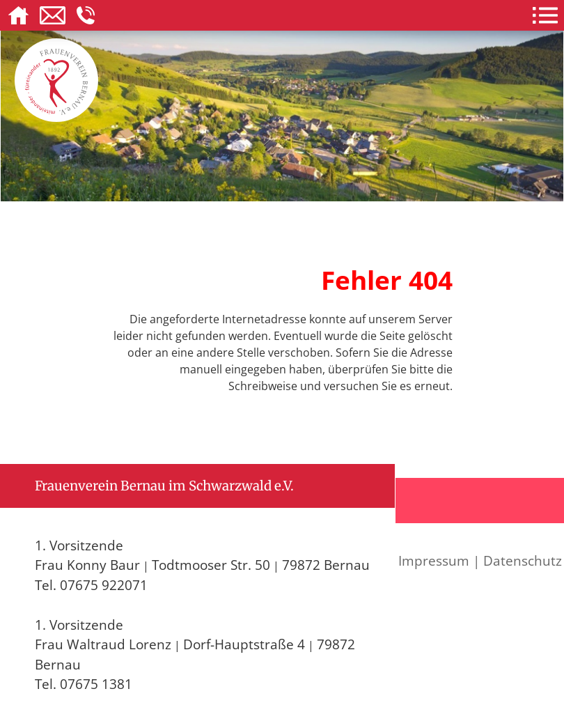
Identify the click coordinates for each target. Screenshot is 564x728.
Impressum (434, 560)
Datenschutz (523, 560)
